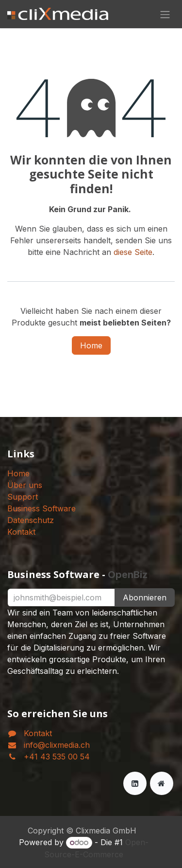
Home (91, 345)
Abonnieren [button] (145, 597)
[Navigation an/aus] (165, 14)
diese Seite (133, 252)
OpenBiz (128, 575)
